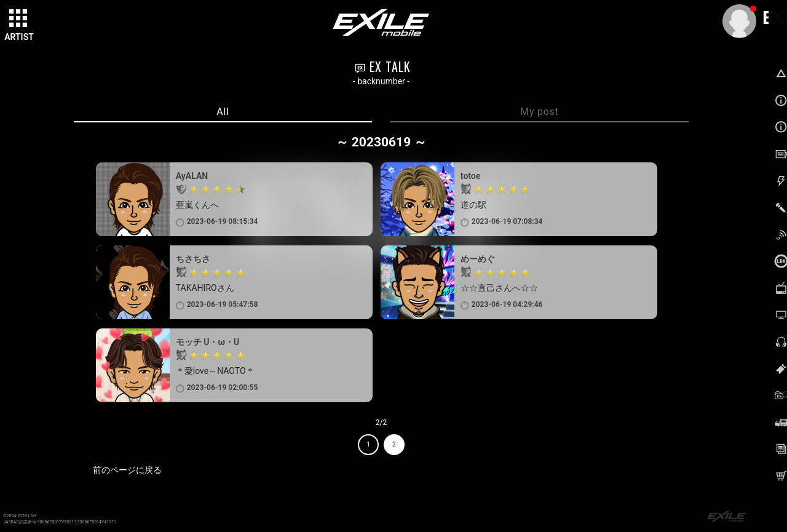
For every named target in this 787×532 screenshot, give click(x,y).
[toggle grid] (19, 19)
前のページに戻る (127, 470)
